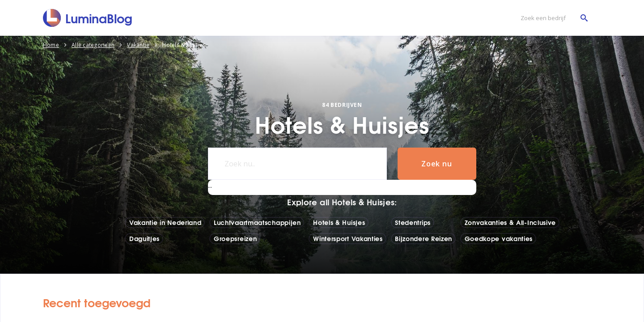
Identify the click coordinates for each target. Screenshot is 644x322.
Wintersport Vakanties (348, 238)
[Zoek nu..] (297, 164)
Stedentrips (413, 222)
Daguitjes (144, 238)
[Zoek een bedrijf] (552, 18)
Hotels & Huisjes (339, 222)
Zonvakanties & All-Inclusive (511, 222)
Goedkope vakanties (499, 238)
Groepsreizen (235, 238)
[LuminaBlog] (88, 18)
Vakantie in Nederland (165, 222)
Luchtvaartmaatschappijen (257, 222)
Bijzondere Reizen (424, 238)
